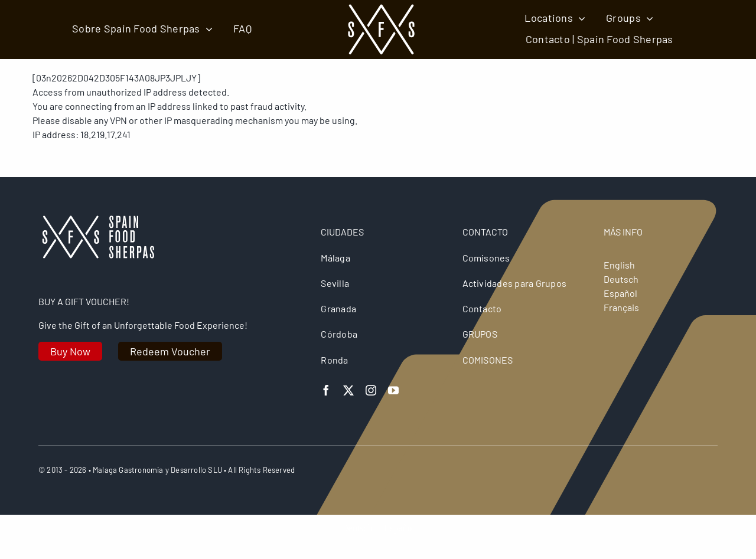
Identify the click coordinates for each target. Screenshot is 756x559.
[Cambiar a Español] (399, 528)
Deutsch (621, 279)
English (619, 265)
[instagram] (371, 390)
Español (620, 293)
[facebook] (326, 390)
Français (621, 307)
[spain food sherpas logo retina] (381, 7)
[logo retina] (97, 220)
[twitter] (348, 390)
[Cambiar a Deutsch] (357, 528)
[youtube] (393, 390)
